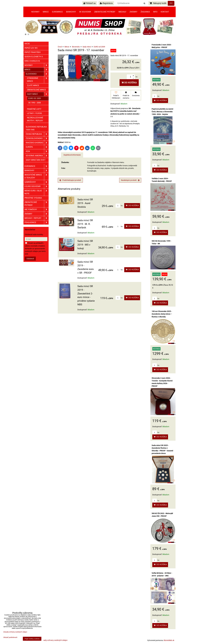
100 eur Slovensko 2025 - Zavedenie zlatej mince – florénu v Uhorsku (162, 314)
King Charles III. (32, 61)
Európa (37, 147)
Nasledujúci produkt (130, 180)
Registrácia (106, 3)
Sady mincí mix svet (36, 160)
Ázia (37, 151)
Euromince (57, 12)
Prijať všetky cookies (32, 639)
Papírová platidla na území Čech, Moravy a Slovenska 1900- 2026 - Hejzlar (162, 112)
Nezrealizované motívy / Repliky (35, 119)
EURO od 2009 (35, 98)
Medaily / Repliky (37, 218)
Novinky (35, 12)
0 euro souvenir (37, 186)
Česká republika (37, 134)
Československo (37, 138)
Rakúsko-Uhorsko (37, 143)
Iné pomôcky (37, 210)
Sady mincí (38, 94)
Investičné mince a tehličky (37, 176)
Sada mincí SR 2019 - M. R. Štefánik (85, 224)
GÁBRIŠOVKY (37, 182)
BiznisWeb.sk (169, 640)
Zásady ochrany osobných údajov (54, 640)
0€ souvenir (85, 12)
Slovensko (37, 74)
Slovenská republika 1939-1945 (36, 128)
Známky (133, 12)
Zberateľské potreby (105, 12)
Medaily (122, 12)
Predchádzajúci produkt (70, 180)
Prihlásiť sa (90, 3)
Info (155, 12)
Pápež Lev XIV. (31, 48)
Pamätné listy (34, 109)
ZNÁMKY (37, 214)
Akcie (27, 44)
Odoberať (30, 259)
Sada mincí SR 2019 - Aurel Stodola (85, 203)
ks (119, 206)
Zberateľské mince (36, 90)
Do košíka (129, 83)
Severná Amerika (37, 156)
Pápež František (33, 52)
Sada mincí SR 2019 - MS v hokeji (85, 245)
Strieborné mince (38, 80)
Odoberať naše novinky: (34, 234)
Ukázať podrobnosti (10, 637)
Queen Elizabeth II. (34, 57)
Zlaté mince (33, 85)
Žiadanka (145, 12)
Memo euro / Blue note (37, 192)
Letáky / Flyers (34, 113)
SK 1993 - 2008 (35, 103)
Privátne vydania (33, 198)
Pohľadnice (37, 222)
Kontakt (165, 12)
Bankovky (71, 12)
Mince (46, 12)
